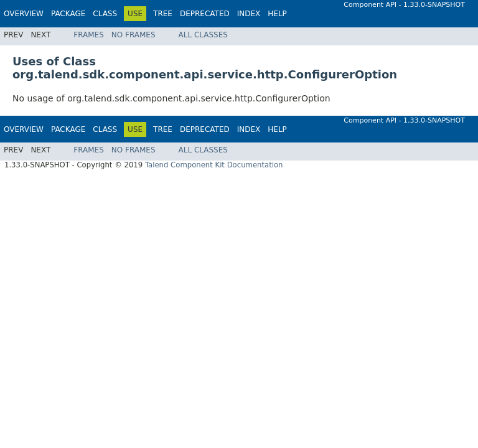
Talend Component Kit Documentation (214, 165)
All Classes (203, 35)
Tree (163, 14)
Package (68, 14)
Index (249, 14)
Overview (24, 14)
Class (105, 14)
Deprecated (205, 14)
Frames (89, 35)
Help (277, 14)
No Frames (134, 35)
